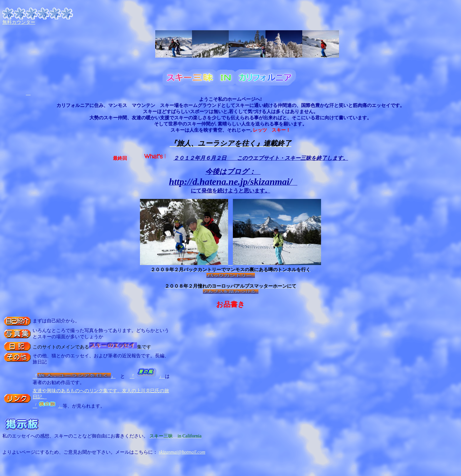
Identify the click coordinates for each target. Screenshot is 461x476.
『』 (74, 376)
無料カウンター (19, 22)
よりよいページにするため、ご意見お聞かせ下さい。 (59, 452)
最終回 (120, 158)
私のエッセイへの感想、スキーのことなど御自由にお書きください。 (75, 434)
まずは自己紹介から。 (56, 321)
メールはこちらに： (137, 452)
